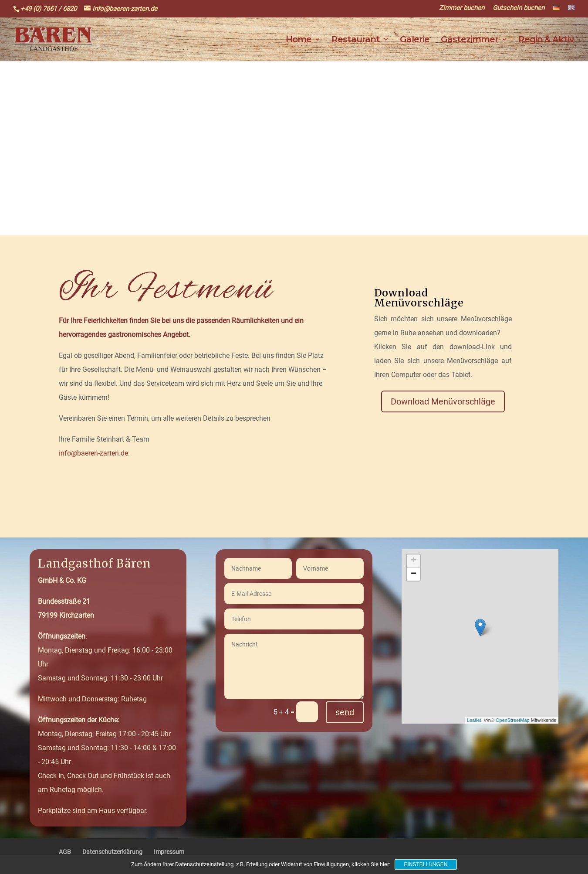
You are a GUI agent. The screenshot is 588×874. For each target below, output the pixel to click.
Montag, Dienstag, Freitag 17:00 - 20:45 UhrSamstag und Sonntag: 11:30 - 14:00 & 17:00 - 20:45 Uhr (107, 741)
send (345, 712)
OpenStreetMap (513, 720)
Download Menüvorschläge (443, 401)
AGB (65, 852)
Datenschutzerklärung (112, 852)
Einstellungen (426, 864)
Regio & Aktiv (546, 40)
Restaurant (356, 40)
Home (299, 40)
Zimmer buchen (462, 8)
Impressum (169, 852)
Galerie (415, 40)
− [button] (414, 574)
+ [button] (414, 561)
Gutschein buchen (519, 8)
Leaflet (474, 720)
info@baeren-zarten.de (93, 453)
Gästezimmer (470, 40)
